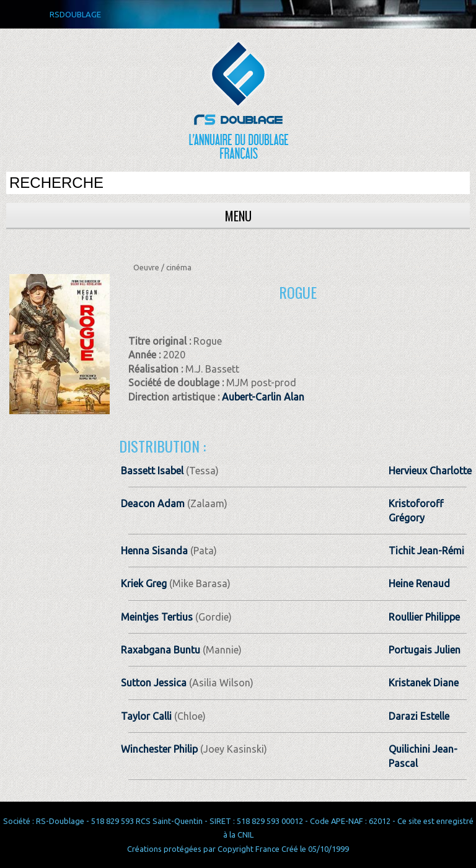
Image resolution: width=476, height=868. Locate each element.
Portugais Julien (425, 650)
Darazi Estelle (419, 716)
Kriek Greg (144, 583)
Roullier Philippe (424, 617)
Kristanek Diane (424, 683)
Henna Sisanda (154, 551)
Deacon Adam (153, 503)
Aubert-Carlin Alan (263, 397)
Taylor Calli (146, 716)
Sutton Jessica (154, 683)
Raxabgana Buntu (161, 650)
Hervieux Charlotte (430, 471)
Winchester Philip (159, 749)
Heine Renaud (419, 583)
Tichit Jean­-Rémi (426, 551)
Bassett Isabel (152, 471)
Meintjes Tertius (157, 617)
